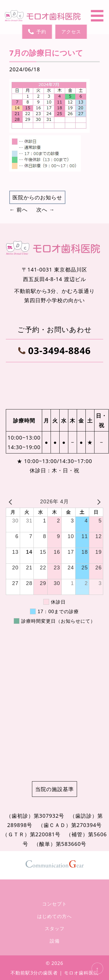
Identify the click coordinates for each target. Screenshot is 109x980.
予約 (37, 32)
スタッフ (55, 928)
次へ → (45, 210)
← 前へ (18, 210)
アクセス (71, 32)
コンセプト (54, 904)
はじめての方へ (54, 916)
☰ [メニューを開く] (97, 16)
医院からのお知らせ (37, 197)
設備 (55, 941)
